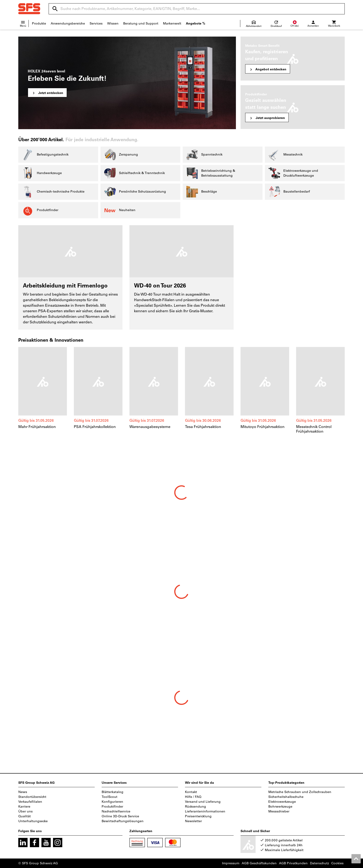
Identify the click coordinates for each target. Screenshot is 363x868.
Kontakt (191, 792)
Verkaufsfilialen (30, 802)
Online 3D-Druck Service (120, 816)
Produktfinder (112, 807)
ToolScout (110, 797)
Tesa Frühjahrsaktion (203, 427)
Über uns (25, 811)
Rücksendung (196, 807)
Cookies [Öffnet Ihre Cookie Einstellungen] (337, 863)
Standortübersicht (32, 797)
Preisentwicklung (198, 816)
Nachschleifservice (116, 811)
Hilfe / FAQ (193, 797)
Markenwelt (172, 23)
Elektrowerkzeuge (282, 802)
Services (96, 23)
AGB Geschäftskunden (259, 863)
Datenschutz (319, 863)
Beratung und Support (141, 23)
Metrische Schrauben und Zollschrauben (300, 792)
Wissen (113, 23)
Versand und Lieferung (203, 802)
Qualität (25, 816)
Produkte (39, 23)
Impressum (231, 863)
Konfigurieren (112, 802)
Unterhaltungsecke (33, 821)
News (23, 792)
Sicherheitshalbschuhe (286, 797)
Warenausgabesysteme (150, 427)
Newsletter (193, 821)
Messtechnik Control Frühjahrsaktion (314, 429)
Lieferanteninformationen (205, 811)
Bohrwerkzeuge (280, 807)
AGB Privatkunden (293, 863)
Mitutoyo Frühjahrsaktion (263, 427)
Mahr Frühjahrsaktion (37, 427)
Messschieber (279, 811)
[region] (181, 390)
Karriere (24, 807)
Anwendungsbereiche (68, 23)
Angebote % (196, 23)
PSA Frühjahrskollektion (95, 427)
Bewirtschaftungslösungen (123, 821)
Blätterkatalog (113, 792)
